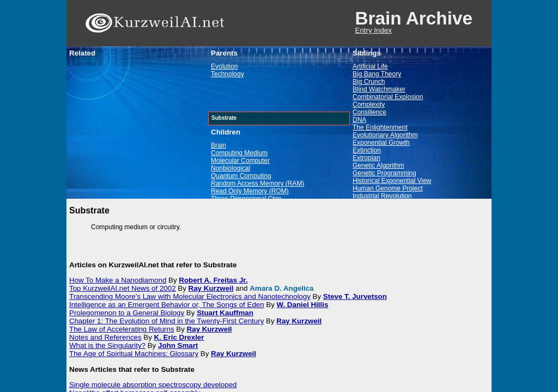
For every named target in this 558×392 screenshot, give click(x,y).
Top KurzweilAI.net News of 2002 (123, 288)
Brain (219, 145)
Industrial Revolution (382, 196)
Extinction (367, 150)
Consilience (369, 112)
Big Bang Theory (377, 74)
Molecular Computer (240, 161)
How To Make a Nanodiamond (118, 280)
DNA (359, 120)
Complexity (369, 105)
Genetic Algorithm (378, 166)
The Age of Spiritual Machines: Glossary (134, 354)
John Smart (178, 345)
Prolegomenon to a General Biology (127, 313)
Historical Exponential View (392, 181)
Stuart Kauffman (225, 313)
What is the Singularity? (107, 345)
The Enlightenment (380, 127)
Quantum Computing (241, 176)
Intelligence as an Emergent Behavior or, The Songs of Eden (167, 305)
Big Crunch (369, 82)
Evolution (224, 66)
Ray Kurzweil (211, 288)
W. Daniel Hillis (303, 305)
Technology (228, 74)
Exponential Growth (381, 143)
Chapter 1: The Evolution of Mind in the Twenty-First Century (166, 321)
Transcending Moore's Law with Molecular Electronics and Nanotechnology (190, 296)
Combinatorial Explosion (388, 97)
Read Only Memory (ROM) (250, 191)
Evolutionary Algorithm (385, 135)
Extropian (366, 158)
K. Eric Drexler (179, 337)
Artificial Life (370, 66)
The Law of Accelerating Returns (122, 329)
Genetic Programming (384, 173)
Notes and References (105, 337)
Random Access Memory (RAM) (257, 183)
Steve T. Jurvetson (355, 296)
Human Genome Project (388, 188)
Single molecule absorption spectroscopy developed (153, 385)
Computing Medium (239, 153)
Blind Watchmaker (379, 89)
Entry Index (374, 30)
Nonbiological (231, 168)
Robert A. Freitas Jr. (213, 280)
